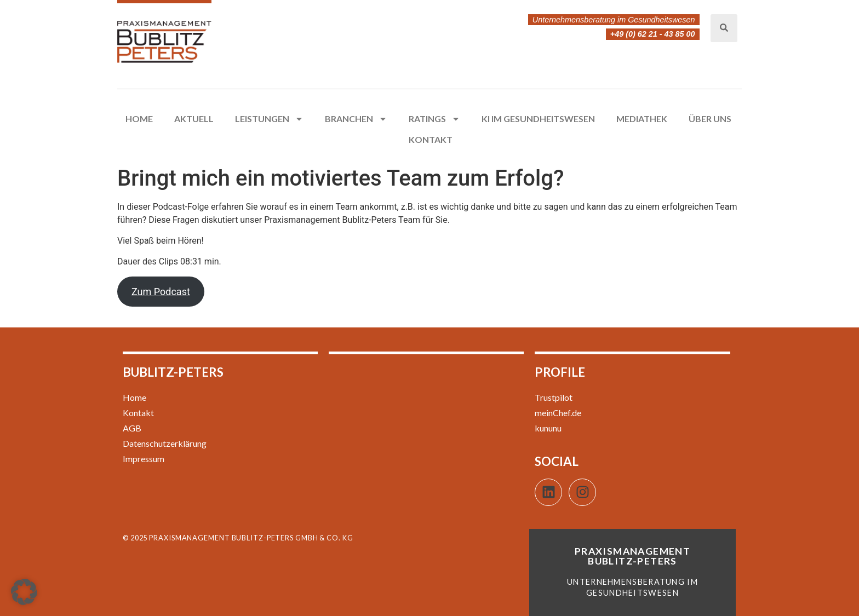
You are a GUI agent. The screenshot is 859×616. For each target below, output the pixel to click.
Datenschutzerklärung (165, 443)
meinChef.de (558, 413)
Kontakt (431, 139)
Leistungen (269, 119)
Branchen (356, 119)
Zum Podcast (161, 292)
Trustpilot (554, 397)
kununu (548, 428)
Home (139, 119)
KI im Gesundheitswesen (538, 119)
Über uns (710, 119)
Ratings (434, 119)
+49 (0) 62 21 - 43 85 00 (653, 34)
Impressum (144, 459)
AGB (132, 428)
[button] (24, 592)
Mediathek (642, 119)
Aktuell (194, 119)
